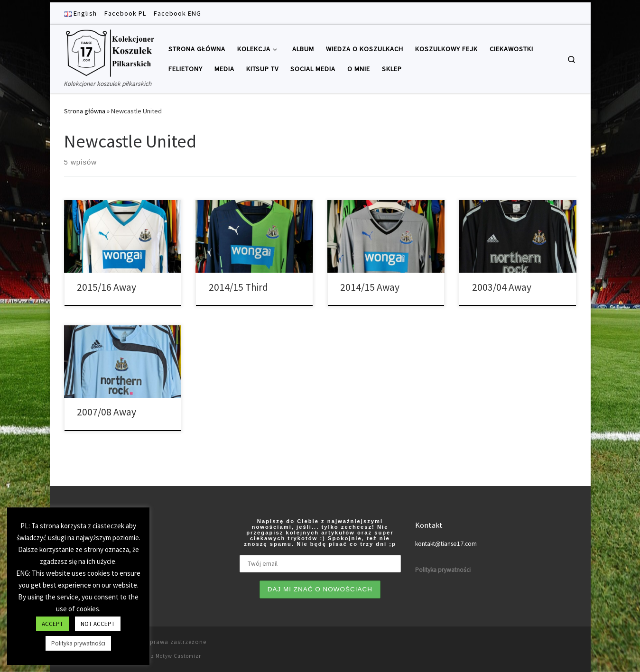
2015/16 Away (107, 287)
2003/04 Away (502, 287)
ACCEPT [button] (52, 624)
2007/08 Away (107, 412)
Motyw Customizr (178, 656)
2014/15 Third (238, 287)
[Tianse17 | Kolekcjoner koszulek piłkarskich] (109, 51)
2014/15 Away (370, 287)
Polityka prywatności (78, 643)
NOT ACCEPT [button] (98, 624)
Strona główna (85, 111)
